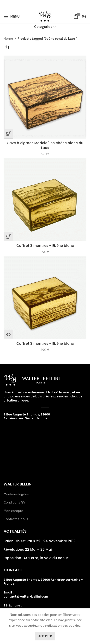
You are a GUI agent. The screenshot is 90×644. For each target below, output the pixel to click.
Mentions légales (16, 494)
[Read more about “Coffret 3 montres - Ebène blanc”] (8, 334)
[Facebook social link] (31, 5)
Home (9, 38)
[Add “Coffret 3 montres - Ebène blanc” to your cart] (8, 236)
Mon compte (13, 511)
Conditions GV (15, 502)
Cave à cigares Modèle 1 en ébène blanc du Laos (45, 145)
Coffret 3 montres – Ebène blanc (45, 246)
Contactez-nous (16, 519)
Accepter (45, 636)
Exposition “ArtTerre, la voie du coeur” (37, 558)
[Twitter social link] (37, 5)
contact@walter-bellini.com (26, 596)
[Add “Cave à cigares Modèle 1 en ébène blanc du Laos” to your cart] (8, 134)
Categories (43, 27)
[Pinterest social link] (52, 5)
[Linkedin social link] (59, 5)
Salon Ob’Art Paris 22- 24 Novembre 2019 (40, 541)
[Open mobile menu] (12, 16)
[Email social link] (45, 5)
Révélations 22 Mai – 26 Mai (28, 550)
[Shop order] (7, 47)
